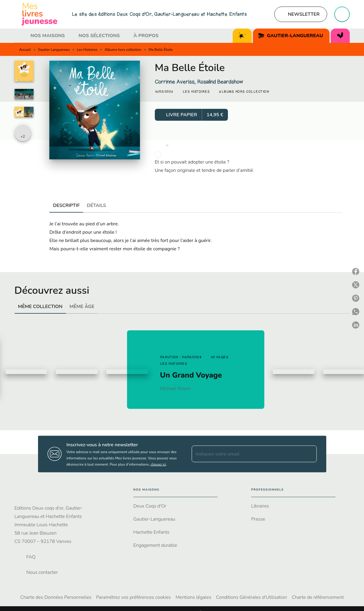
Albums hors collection (123, 50)
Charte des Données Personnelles (56, 597)
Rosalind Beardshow (220, 82)
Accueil (25, 50)
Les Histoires (87, 50)
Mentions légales (193, 597)
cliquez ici (158, 464)
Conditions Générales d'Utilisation (252, 597)
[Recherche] (342, 14)
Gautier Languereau (54, 50)
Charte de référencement (318, 597)
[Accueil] (40, 14)
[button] (301, 14)
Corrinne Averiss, (176, 82)
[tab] (21, 36)
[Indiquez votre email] (247, 454)
